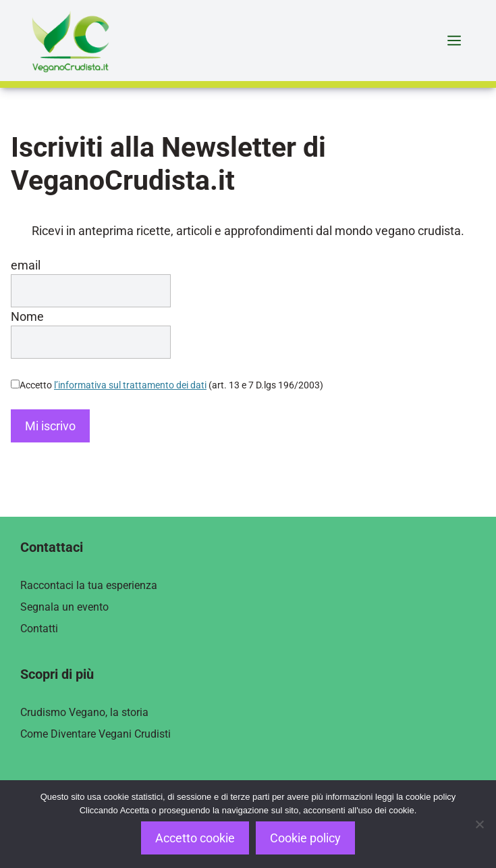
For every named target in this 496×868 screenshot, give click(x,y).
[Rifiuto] (479, 824)
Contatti (39, 629)
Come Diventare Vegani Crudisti (95, 734)
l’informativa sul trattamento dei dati (130, 385)
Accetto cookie (195, 838)
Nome (27, 316)
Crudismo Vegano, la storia (84, 712)
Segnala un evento (64, 607)
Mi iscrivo (50, 426)
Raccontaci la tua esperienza (89, 585)
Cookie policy (305, 838)
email (26, 265)
